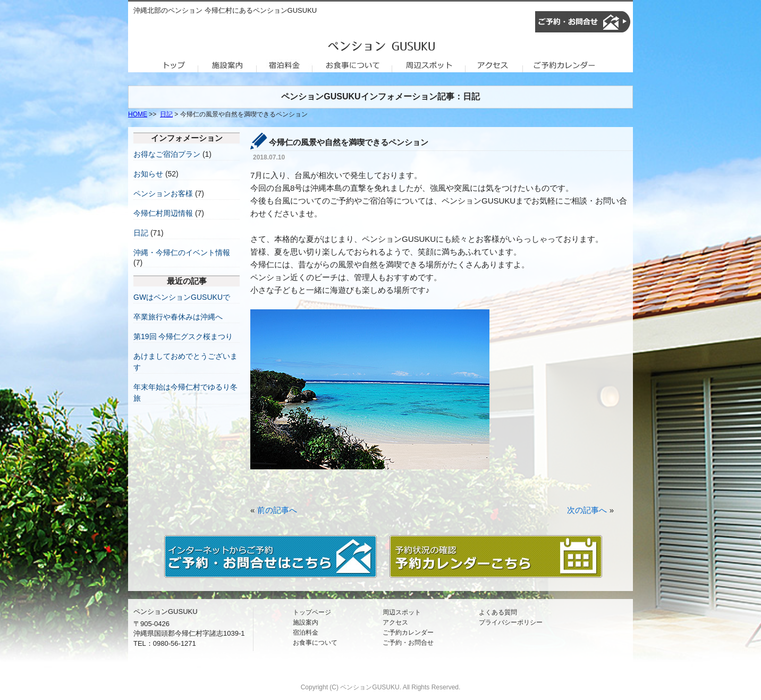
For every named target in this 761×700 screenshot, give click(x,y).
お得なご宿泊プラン (167, 154)
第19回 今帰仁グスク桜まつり (183, 336)
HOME (138, 114)
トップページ (312, 612)
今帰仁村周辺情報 (163, 213)
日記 (166, 114)
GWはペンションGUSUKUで (182, 297)
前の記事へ (277, 510)
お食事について (315, 643)
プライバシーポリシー (511, 622)
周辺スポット (402, 612)
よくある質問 (498, 612)
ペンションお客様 (163, 193)
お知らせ (148, 174)
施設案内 (306, 622)
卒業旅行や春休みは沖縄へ (178, 317)
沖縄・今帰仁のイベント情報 (182, 252)
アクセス (395, 622)
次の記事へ (587, 510)
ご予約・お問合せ (408, 643)
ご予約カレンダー (408, 632)
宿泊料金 (306, 632)
